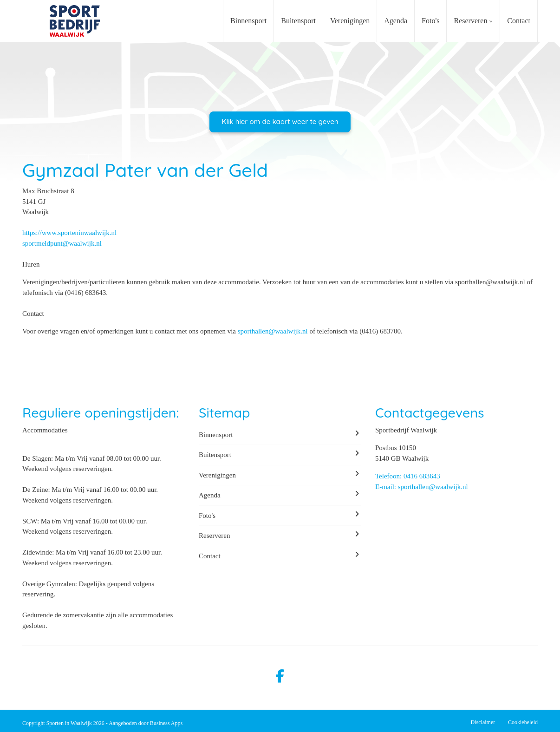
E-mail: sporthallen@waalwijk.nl (422, 487)
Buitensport (298, 21)
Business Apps (166, 723)
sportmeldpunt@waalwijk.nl (62, 243)
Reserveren (470, 21)
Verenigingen (350, 21)
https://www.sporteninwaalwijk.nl (69, 233)
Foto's (430, 21)
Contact (519, 21)
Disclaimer (483, 722)
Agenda (396, 21)
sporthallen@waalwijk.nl (273, 331)
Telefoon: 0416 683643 (408, 476)
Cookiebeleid (523, 722)
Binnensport (248, 21)
